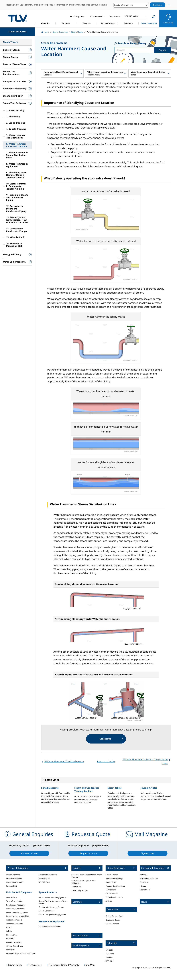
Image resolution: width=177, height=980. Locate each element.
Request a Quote (113, 920)
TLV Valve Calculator (114, 897)
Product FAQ (11, 886)
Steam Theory (112, 875)
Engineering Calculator (115, 886)
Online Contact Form (114, 916)
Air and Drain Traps (14, 946)
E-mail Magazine (50, 788)
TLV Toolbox (111, 890)
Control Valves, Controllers (18, 916)
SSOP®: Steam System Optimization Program (87, 876)
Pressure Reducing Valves (17, 912)
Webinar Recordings (114, 879)
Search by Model (13, 875)
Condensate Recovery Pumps (51, 907)
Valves (9, 931)
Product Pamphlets (14, 879)
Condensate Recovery (15, 905)
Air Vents (10, 939)
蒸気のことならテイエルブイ (18, 18)
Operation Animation (15, 882)
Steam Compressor (47, 911)
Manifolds (10, 950)
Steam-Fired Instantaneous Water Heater (53, 902)
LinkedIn (109, 950)
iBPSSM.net (76, 887)
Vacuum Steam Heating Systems (53, 897)
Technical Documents (48, 875)
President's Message (149, 879)
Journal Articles (149, 788)
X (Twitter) (110, 961)
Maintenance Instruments (50, 927)
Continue (157, 5)
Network (143, 875)
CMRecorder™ (112, 893)
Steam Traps (12, 897)
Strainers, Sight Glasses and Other (21, 954)
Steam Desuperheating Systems (52, 915)
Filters (9, 927)
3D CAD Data (44, 882)
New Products (45, 879)
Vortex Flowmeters (14, 920)
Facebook (110, 954)
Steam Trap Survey (80, 890)
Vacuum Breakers (14, 942)
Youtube (109, 957)
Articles (109, 901)
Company (144, 882)
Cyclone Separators (15, 924)
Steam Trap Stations (15, 901)
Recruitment (145, 890)
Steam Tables (115, 788)
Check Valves (12, 935)
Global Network (112, 924)
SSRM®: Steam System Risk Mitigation (83, 882)
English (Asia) (131, 16)
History (143, 886)
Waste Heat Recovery (15, 909)
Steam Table (111, 882)
